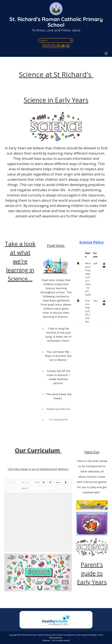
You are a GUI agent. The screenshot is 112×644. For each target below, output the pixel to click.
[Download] (66, 483)
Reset (58, 482)
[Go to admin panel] (61, 640)
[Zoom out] (50, 483)
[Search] (71, 40)
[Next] (27, 483)
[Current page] (17, 483)
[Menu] (106, 53)
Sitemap (46, 640)
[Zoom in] (44, 483)
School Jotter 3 (92, 635)
